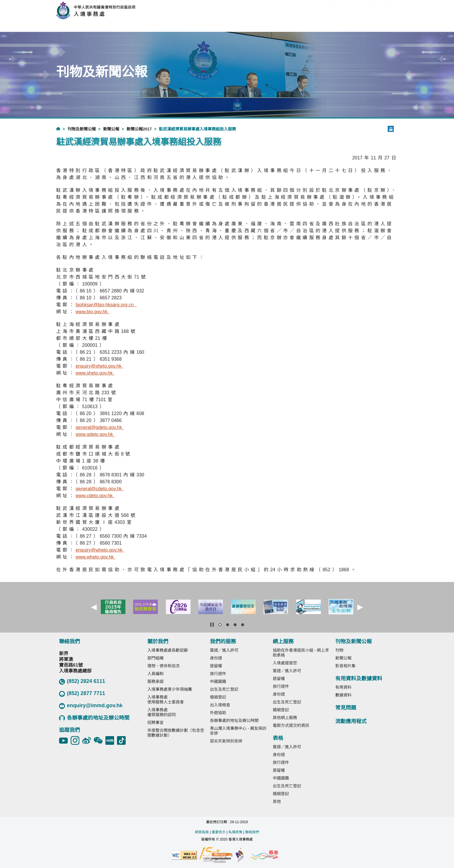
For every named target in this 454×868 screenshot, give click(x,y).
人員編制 (155, 674)
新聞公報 (111, 129)
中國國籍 (218, 681)
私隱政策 (235, 832)
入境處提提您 (285, 663)
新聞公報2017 (139, 129)
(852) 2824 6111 (82, 681)
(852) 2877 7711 (82, 694)
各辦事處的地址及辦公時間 (94, 718)
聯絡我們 (252, 832)
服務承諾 (155, 681)
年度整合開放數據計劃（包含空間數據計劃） (176, 733)
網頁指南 (202, 832)
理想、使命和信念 (164, 666)
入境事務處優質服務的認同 (162, 712)
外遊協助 (218, 713)
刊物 (339, 650)
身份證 (216, 658)
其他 (277, 801)
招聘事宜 (155, 723)
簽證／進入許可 (224, 650)
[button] (94, 607)
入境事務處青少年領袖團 (170, 689)
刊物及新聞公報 (82, 129)
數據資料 (343, 695)
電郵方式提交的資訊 (291, 725)
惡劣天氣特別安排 (226, 741)
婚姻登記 (218, 697)
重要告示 (219, 832)
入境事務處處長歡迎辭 (168, 650)
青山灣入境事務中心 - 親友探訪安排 (238, 731)
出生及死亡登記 (224, 689)
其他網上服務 (285, 718)
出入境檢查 (220, 705)
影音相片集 (345, 666)
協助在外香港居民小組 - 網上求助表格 (301, 653)
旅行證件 (218, 674)
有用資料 (343, 687)
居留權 (216, 666)
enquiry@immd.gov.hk (91, 706)
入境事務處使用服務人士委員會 (166, 700)
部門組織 (155, 658)
